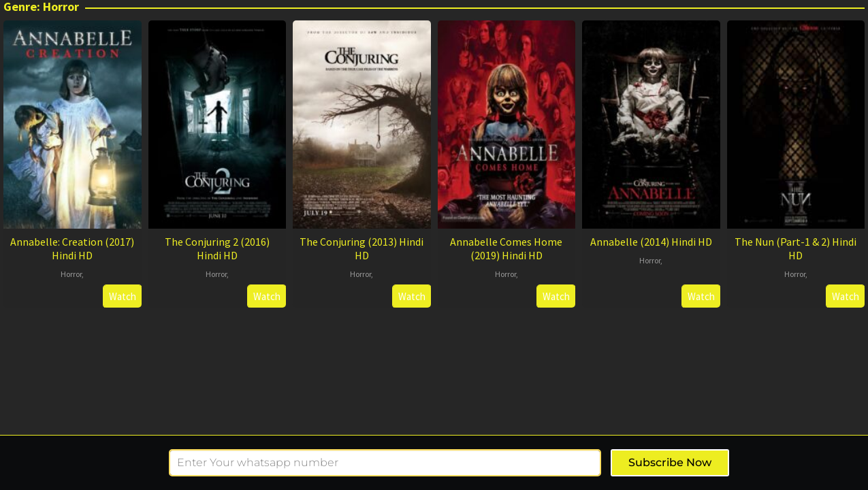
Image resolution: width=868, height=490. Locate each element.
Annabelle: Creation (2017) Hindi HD (72, 248)
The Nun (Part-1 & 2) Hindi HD (795, 248)
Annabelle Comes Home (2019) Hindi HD (506, 248)
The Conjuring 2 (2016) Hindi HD (217, 248)
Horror (71, 274)
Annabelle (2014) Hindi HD (651, 242)
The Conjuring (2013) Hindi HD (361, 248)
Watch (123, 296)
